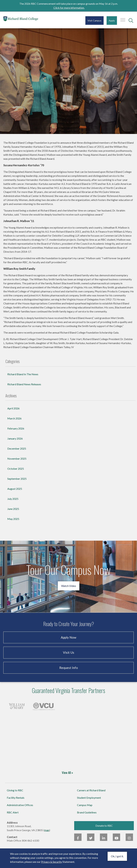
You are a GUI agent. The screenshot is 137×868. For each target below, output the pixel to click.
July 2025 (13, 502)
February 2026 (16, 432)
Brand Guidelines (87, 816)
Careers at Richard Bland (91, 793)
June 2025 (13, 512)
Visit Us (69, 656)
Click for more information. (69, 8)
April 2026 (13, 411)
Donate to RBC (104, 829)
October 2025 (16, 472)
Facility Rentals (16, 801)
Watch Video (69, 589)
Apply (112, 21)
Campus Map (85, 808)
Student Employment (89, 801)
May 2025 (13, 522)
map (47, 833)
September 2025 (17, 482)
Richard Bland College (23, 20)
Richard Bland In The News (23, 377)
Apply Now (69, 641)
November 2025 (17, 462)
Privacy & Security (52, 862)
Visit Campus (94, 21)
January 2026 (15, 442)
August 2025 (15, 492)
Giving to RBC (15, 793)
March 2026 (14, 422)
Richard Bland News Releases (24, 387)
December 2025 (17, 452)
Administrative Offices (20, 808)
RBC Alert (13, 816)
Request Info (69, 671)
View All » (67, 776)
